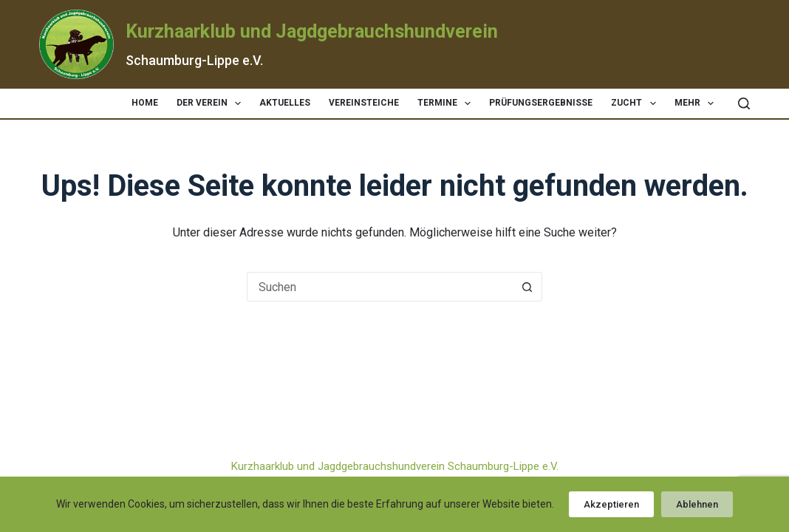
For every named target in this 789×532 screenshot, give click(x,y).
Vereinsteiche (364, 103)
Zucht (636, 103)
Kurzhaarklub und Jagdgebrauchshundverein (312, 31)
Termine (447, 103)
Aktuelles (285, 103)
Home (145, 103)
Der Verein (212, 103)
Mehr (697, 103)
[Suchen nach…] (380, 287)
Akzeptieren (611, 504)
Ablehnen (697, 504)
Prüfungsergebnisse (541, 103)
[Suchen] (744, 103)
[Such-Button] (527, 287)
